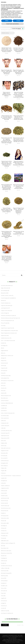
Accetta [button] (18, 21)
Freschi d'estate (5, 303)
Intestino (3, 496)
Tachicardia (4, 581)
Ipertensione (4, 498)
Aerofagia (3, 346)
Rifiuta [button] (7, 21)
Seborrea (3, 561)
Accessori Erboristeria (6, 285)
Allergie (3, 358)
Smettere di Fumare (6, 566)
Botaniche (3, 293)
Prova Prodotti (4, 323)
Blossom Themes (13, 641)
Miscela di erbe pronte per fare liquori (10, 318)
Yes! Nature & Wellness (6, 613)
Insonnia (3, 493)
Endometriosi (4, 461)
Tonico (3, 588)
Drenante (3, 453)
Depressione (4, 436)
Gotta (2, 483)
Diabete (3, 443)
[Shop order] (8, 33)
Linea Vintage (4, 313)
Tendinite (3, 583)
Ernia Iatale (4, 466)
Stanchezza (4, 571)
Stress (2, 578)
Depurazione (4, 438)
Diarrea (3, 446)
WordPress (8, 642)
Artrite (2, 383)
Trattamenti (4, 336)
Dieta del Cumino (5, 448)
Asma (2, 391)
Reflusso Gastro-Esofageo (7, 543)
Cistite (2, 421)
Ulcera (2, 596)
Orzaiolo (3, 531)
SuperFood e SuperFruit (7, 328)
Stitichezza (3, 576)
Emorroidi (3, 458)
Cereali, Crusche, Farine (6, 296)
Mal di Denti (4, 501)
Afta (2, 348)
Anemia (3, 366)
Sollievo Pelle (4, 568)
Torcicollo (3, 591)
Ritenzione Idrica (5, 551)
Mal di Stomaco (5, 508)
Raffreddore (4, 541)
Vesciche (3, 606)
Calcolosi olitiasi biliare (6, 403)
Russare (3, 556)
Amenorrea (4, 363)
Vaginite (3, 598)
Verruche (3, 601)
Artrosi (2, 386)
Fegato (3, 471)
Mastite (3, 513)
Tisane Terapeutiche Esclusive (8, 333)
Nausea (3, 521)
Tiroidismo (3, 586)
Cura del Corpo (4, 433)
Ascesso (3, 388)
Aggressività (4, 351)
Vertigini (3, 603)
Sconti (2, 326)
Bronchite (3, 398)
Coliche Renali (4, 426)
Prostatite (3, 536)
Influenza (3, 491)
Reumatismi (4, 548)
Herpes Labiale (5, 486)
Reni (2, 546)
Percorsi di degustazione (7, 321)
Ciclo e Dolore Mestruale (7, 413)
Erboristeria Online (13, 635)
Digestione (4, 451)
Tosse (2, 593)
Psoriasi (3, 538)
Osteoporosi (4, 533)
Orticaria (3, 528)
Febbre (3, 468)
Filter (5, 625)
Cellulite (3, 408)
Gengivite (3, 481)
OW (12, 639)
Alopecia (3, 361)
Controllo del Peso (5, 431)
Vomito (3, 608)
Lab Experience (5, 308)
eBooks (3, 301)
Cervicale (3, 411)
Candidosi (3, 406)
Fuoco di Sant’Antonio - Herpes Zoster (10, 476)
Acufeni (3, 343)
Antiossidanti (4, 378)
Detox (2, 441)
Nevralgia (3, 526)
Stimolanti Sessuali (5, 573)
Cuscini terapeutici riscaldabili (8, 298)
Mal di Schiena (4, 506)
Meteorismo (4, 518)
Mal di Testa (4, 511)
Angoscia (3, 368)
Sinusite (3, 563)
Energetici (3, 463)
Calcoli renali (4, 401)
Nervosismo (4, 523)
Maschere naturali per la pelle (8, 316)
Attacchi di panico (5, 396)
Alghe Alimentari (5, 288)
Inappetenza (4, 488)
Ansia (2, 373)
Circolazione (4, 416)
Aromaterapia (4, 291)
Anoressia (3, 371)
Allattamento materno (6, 356)
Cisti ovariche (4, 418)
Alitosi (2, 353)
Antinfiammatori (5, 376)
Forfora (3, 473)
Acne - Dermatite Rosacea (7, 341)
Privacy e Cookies (15, 642)
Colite (2, 428)
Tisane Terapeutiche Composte (8, 331)
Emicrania (3, 456)
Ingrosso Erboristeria (6, 306)
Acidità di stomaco (5, 338)
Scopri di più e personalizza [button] (12, 24)
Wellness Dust (4, 611)
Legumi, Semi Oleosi (6, 311)
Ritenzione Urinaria (5, 553)
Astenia (3, 393)
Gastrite (3, 478)
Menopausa (4, 516)
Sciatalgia (3, 558)
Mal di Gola (4, 503)
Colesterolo (4, 423)
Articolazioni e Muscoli (6, 381)
